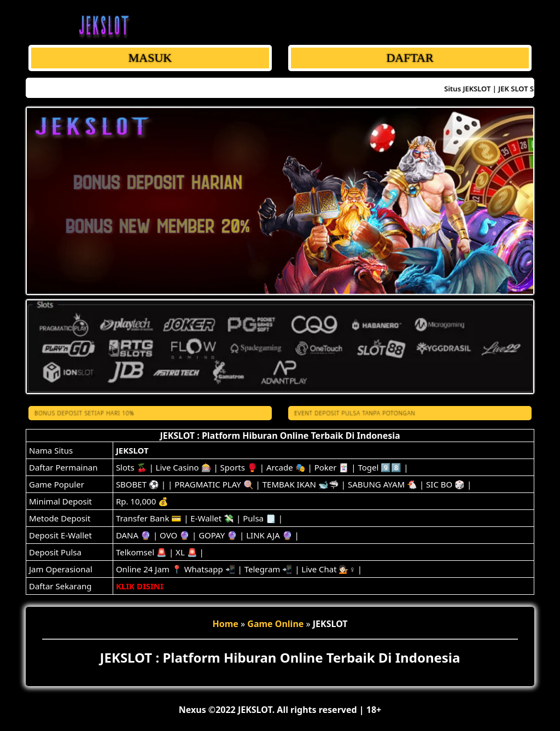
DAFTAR (410, 58)
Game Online (275, 624)
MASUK (150, 58)
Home (225, 624)
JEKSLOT (132, 450)
